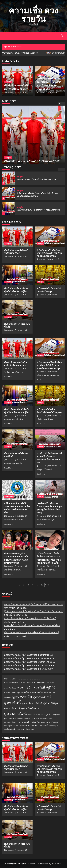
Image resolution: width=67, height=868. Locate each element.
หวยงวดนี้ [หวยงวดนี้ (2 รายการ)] (26, 722)
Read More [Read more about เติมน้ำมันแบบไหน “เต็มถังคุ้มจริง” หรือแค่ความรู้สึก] (8, 424)
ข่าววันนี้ (7, 594)
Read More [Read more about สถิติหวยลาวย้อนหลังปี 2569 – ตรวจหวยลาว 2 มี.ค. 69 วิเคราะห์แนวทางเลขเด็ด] (8, 524)
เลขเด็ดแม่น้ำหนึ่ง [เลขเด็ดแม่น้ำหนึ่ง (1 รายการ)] (10, 729)
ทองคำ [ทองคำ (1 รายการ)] (30, 714)
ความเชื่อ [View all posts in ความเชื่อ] (41, 497)
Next (47, 585)
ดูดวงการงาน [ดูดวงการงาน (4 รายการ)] (10, 692)
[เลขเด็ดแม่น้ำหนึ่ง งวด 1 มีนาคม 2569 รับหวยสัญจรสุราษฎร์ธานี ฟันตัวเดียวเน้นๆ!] (50, 490)
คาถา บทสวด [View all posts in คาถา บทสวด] (9, 497)
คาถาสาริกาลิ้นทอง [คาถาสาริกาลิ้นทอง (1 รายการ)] (10, 688)
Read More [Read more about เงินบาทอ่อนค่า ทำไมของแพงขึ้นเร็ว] (8, 468)
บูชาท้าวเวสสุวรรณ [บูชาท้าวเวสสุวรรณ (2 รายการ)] (53, 714)
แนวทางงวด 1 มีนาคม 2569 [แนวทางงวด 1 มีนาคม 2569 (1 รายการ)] (25, 729)
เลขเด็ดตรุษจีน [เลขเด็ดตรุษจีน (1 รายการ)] (54, 726)
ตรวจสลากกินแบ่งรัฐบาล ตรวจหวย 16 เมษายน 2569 (29, 665)
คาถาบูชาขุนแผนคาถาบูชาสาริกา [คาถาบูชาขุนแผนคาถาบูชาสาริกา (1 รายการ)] (15, 682)
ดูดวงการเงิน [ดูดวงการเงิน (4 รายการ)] (23, 692)
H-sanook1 (10, 93)
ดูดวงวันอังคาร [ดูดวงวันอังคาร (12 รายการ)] (30, 708)
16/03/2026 (53, 466)
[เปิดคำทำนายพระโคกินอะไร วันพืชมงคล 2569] (33, 137)
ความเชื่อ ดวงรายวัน (33, 14)
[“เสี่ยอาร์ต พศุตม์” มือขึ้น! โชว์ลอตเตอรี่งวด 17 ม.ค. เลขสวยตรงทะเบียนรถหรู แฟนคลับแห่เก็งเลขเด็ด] (50, 540)
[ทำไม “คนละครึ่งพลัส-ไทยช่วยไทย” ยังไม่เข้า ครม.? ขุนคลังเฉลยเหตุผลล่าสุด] (8, 193)
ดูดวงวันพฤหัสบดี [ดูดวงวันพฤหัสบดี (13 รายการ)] (32, 703)
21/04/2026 (53, 93)
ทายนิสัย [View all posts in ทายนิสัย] (40, 446)
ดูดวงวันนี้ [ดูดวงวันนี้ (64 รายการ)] (12, 703)
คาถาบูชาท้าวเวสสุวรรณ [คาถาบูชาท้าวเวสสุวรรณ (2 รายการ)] (36, 682)
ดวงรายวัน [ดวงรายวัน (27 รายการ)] (25, 687)
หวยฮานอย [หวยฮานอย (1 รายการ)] (45, 722)
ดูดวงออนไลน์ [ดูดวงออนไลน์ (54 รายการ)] (16, 714)
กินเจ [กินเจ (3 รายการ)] (6, 679)
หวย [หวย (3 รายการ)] (19, 722)
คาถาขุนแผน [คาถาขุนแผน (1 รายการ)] (22, 679)
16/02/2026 (21, 566)
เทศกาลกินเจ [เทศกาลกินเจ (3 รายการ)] (24, 726)
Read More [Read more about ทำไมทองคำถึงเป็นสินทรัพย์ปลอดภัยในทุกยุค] (41, 424)
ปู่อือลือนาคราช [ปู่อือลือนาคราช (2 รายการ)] (10, 719)
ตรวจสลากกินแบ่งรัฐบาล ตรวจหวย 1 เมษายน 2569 (28, 669)
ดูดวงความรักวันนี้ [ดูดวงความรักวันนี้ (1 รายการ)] (49, 692)
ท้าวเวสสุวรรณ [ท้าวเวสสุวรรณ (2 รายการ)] (39, 714)
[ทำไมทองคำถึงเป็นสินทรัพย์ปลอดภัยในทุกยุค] (50, 275)
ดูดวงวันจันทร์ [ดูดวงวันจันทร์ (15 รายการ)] (42, 697)
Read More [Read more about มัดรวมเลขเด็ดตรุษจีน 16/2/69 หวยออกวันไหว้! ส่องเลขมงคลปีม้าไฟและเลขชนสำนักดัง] (8, 574)
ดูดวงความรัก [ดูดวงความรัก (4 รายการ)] (36, 692)
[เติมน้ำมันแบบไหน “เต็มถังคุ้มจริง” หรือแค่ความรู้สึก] (8, 208)
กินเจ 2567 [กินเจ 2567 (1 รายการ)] (13, 679)
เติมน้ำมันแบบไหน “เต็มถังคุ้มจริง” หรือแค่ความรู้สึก (38, 210)
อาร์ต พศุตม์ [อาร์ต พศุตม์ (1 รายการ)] (8, 726)
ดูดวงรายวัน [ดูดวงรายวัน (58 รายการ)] (22, 697)
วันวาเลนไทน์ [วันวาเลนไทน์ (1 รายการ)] (29, 719)
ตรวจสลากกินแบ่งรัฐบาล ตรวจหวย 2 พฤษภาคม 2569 (30, 662)
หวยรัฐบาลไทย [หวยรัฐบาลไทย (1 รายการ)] (35, 722)
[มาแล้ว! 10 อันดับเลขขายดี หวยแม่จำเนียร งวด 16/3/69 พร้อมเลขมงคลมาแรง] (50, 440)
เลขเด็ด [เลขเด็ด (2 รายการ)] (34, 726)
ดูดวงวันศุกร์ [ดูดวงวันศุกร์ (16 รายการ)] (12, 708)
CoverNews (42, 864)
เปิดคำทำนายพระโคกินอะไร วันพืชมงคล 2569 (32, 161)
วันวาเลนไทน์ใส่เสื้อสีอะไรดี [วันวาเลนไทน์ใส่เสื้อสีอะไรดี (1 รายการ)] (43, 719)
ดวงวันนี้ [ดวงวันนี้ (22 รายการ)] (39, 687)
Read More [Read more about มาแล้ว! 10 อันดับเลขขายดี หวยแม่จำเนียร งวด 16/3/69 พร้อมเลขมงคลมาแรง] (41, 474)
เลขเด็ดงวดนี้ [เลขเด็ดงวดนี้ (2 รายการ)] (43, 726)
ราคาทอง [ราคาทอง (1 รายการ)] (20, 719)
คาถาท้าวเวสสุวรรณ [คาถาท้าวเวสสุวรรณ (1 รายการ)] (33, 679)
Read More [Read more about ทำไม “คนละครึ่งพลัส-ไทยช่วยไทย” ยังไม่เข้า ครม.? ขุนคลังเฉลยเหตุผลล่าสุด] (41, 380)
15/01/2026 (53, 566)
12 (42, 585)
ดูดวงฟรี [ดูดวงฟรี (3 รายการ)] (8, 697)
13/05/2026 (21, 93)
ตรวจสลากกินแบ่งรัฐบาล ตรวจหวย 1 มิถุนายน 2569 (29, 655)
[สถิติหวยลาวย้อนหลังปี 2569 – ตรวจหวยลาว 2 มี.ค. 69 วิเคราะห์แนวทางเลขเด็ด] (17, 490)
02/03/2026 (21, 516)
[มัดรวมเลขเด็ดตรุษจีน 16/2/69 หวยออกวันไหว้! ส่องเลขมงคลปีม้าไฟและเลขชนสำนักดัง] (17, 540)
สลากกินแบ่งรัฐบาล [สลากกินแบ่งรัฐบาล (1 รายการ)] (10, 722)
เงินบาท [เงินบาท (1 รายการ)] (15, 726)
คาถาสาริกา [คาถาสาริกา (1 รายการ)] (50, 682)
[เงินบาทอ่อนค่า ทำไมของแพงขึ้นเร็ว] (17, 310)
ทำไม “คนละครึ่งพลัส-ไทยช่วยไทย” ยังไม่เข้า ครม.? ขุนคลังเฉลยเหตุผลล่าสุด (49, 253)
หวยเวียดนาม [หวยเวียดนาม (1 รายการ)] (53, 722)
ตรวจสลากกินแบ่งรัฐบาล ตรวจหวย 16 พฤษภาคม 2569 (30, 658)
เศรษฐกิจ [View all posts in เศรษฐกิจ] (8, 158)
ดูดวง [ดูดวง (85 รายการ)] (51, 687)
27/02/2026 (53, 516)
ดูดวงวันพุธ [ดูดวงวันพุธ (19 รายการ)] (51, 703)
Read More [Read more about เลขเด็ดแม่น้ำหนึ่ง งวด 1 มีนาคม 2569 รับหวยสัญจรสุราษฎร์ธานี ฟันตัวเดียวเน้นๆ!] (41, 524)
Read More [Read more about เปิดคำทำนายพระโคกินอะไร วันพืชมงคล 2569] (8, 377)
